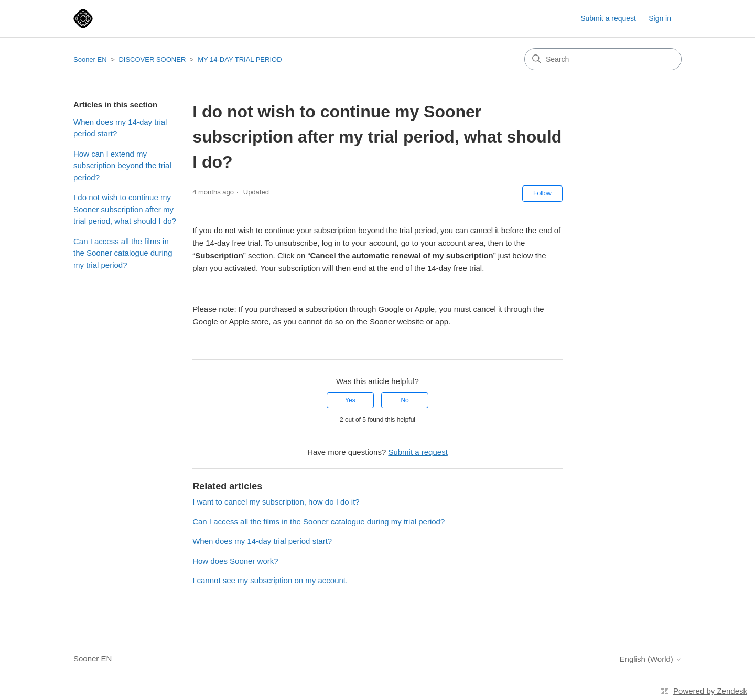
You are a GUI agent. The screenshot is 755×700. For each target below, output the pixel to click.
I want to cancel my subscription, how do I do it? (276, 502)
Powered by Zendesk (710, 691)
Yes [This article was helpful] (350, 400)
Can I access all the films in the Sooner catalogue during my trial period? (123, 253)
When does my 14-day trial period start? (120, 128)
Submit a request (608, 18)
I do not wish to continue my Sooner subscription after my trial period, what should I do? (125, 209)
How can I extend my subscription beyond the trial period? (122, 166)
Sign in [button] (660, 18)
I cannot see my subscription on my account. (270, 580)
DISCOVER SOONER (152, 59)
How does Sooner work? (235, 561)
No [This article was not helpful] (405, 400)
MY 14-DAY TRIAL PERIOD (240, 59)
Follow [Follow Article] (542, 193)
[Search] (603, 59)
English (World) (651, 659)
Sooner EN (90, 59)
